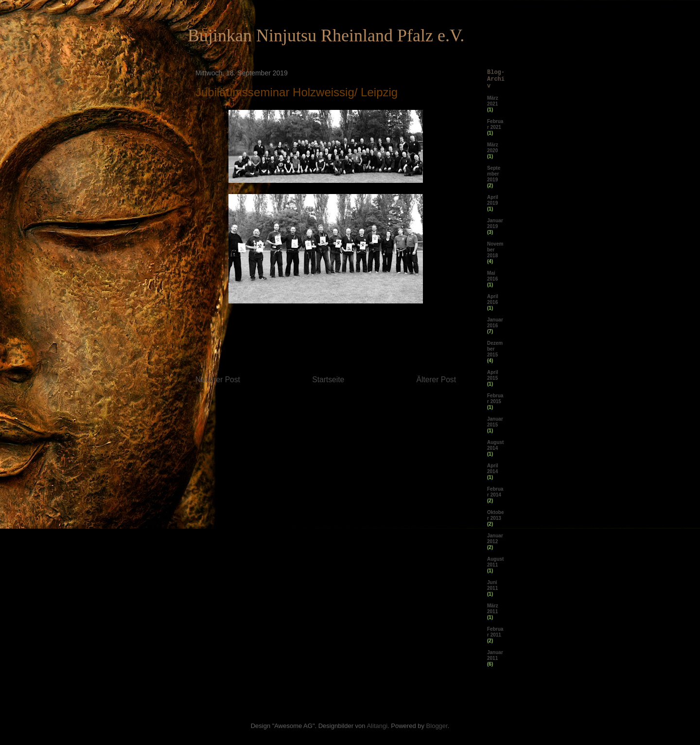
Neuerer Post (218, 380)
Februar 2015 (495, 399)
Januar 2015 (495, 422)
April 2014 (493, 469)
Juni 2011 (492, 585)
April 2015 (493, 375)
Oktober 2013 (495, 515)
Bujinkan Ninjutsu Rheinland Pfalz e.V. (326, 35)
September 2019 (494, 174)
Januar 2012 (495, 539)
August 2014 (495, 445)
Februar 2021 (495, 124)
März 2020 (493, 148)
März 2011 (493, 609)
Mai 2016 (492, 276)
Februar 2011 (495, 632)
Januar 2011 (495, 655)
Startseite (328, 380)
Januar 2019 (495, 223)
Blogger (437, 726)
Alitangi (377, 726)
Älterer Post (436, 380)
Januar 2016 (495, 323)
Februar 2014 (495, 492)
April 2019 (493, 200)
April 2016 (493, 299)
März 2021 (493, 101)
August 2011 (495, 562)
